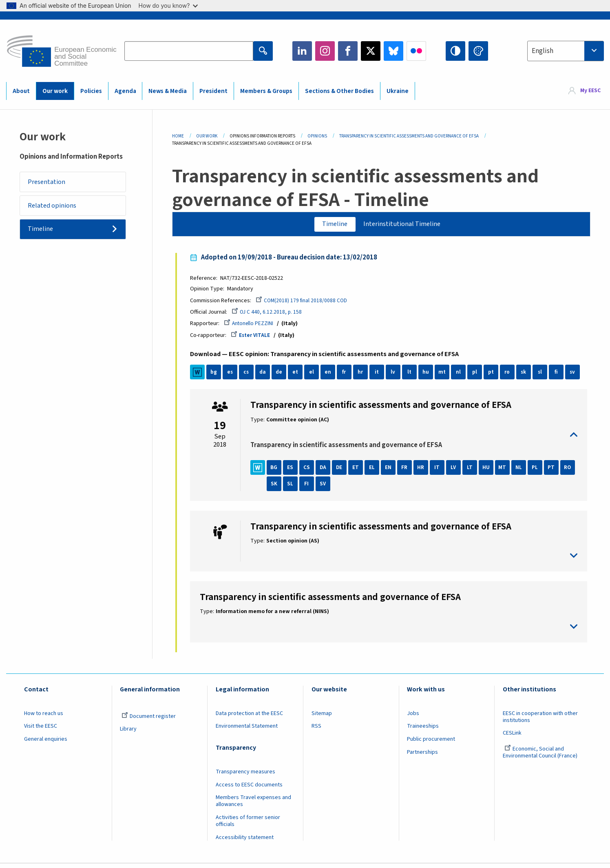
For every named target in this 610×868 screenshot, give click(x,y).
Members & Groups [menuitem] (266, 91)
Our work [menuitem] (55, 91)
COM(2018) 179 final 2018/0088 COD (306, 303)
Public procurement (431, 743)
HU (489, 471)
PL (538, 471)
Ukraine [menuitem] (398, 91)
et (298, 376)
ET (359, 471)
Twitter (371, 51)
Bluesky (393, 51)
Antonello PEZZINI (253, 327)
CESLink (512, 737)
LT (473, 471)
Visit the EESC (41, 730)
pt (494, 376)
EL (375, 471)
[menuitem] (585, 91)
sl (543, 376)
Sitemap (322, 717)
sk (527, 376)
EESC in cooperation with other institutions (540, 721)
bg (217, 376)
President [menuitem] (213, 91)
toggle (414, 438)
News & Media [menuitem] (168, 91)
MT (505, 471)
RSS (316, 730)
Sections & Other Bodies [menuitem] (339, 91)
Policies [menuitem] (91, 91)
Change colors (478, 51)
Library (128, 733)
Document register (149, 720)
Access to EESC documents (249, 788)
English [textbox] (543, 51)
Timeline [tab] (331, 225)
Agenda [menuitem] (125, 91)
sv (576, 376)
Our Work (207, 136)
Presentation (49, 183)
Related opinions (55, 209)
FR (408, 471)
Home (178, 136)
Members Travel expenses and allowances (253, 805)
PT (554, 471)
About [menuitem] (21, 91)
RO (277, 487)
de (282, 376)
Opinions (317, 136)
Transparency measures (245, 775)
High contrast (455, 51)
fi (559, 376)
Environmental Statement (247, 730)
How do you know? (168, 6)
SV (343, 487)
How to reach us (44, 717)
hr (364, 376)
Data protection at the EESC (249, 717)
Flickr (416, 51)
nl (462, 376)
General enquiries (46, 743)
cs (250, 376)
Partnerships (422, 756)
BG (277, 471)
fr (347, 376)
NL (522, 471)
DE (343, 471)
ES (293, 471)
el (315, 376)
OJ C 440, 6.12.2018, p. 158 (271, 314)
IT (440, 471)
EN (391, 471)
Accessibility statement (245, 841)
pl (478, 376)
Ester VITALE (254, 339)
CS (310, 471)
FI (326, 487)
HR (424, 471)
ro (511, 376)
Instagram (325, 51)
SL (310, 487)
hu (429, 376)
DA (326, 471)
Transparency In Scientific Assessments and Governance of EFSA (409, 136)
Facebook (348, 51)
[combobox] (566, 51)
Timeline (43, 235)
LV (457, 471)
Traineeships (423, 730)
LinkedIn (302, 51)
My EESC (590, 91)
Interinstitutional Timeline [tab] (404, 225)
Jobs (413, 717)
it (380, 376)
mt (445, 376)
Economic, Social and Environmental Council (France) (541, 756)
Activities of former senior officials (248, 825)
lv (396, 376)
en (331, 376)
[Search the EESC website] (189, 51)
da (266, 376)
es (233, 376)
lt (412, 376)
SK (294, 487)
